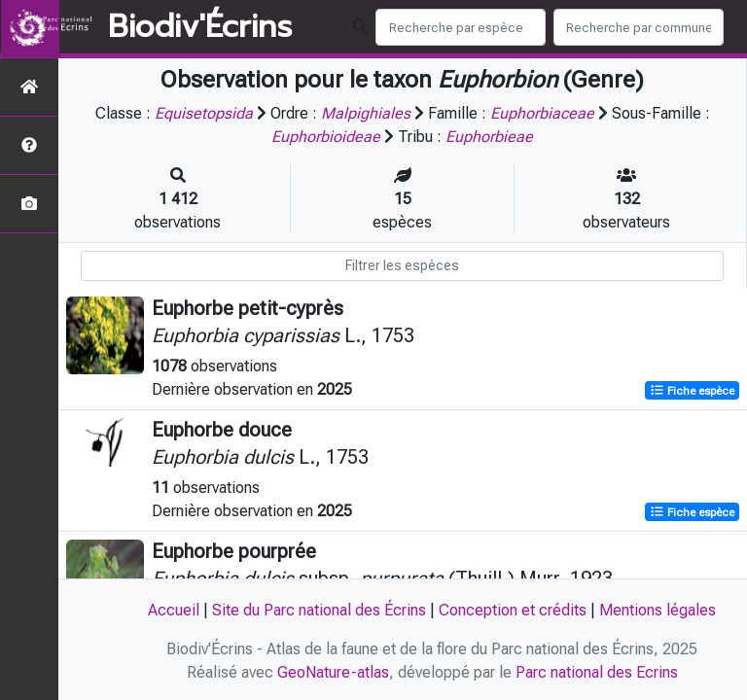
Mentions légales (658, 610)
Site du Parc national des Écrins (319, 610)
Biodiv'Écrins (200, 27)
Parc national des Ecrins (597, 672)
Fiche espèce (692, 391)
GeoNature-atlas (333, 672)
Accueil (174, 610)
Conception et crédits (513, 610)
